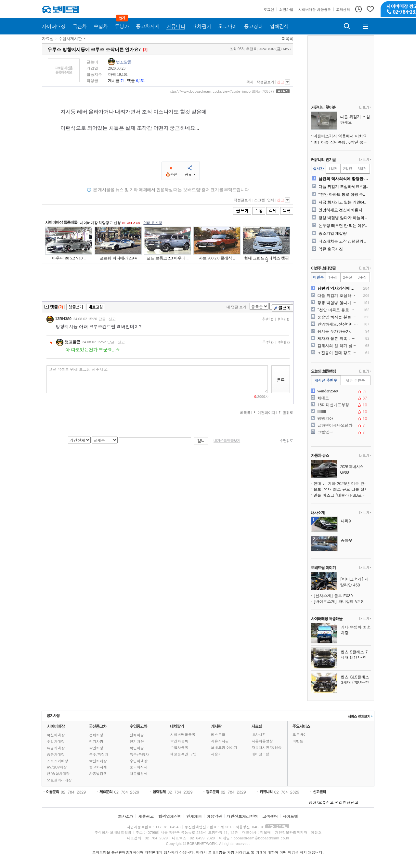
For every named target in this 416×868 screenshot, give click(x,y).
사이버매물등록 (183, 735)
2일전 (347, 169)
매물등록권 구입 (183, 754)
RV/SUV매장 (57, 767)
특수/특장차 (99, 754)
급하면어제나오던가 (340, 425)
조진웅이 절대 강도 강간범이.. (338, 353)
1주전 (333, 277)
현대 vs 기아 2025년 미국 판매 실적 (342, 483)
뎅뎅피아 (340, 418)
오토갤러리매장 (59, 780)
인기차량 (96, 741)
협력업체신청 (170, 816)
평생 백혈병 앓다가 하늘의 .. (343, 218)
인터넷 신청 (153, 223)
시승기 (216, 754)
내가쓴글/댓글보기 (227, 441)
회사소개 (126, 816)
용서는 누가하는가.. (335, 331)
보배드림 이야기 (224, 748)
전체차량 (96, 735)
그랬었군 (340, 432)
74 (123, 81)
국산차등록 (179, 741)
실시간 (318, 169)
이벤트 (298, 741)
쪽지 (250, 82)
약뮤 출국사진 (331, 249)
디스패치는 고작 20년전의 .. (342, 241)
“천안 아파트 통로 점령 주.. (342, 194)
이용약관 (214, 816)
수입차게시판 (70, 39)
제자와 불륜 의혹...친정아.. (338, 338)
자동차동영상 (262, 741)
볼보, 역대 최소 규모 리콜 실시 (341, 489)
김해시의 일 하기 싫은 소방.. (338, 346)
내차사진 (259, 735)
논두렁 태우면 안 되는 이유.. (343, 226)
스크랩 (260, 200)
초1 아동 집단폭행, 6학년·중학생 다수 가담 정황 (342, 142)
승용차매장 (56, 754)
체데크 (340, 398)
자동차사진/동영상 (267, 748)
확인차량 (96, 748)
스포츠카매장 (58, 761)
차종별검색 (98, 774)
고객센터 (270, 816)
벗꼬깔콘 (124, 62)
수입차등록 (179, 748)
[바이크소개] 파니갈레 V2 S (339, 601)
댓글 (131, 81)
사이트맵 (290, 816)
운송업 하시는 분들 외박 (338, 317)
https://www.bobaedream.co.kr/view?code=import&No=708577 (222, 91)
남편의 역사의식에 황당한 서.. (344, 179)
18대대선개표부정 (340, 405)
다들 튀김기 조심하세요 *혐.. (343, 187)
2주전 (347, 277)
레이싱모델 (260, 754)
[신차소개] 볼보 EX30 (333, 595)
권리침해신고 (347, 802)
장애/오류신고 (321, 802)
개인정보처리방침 (242, 816)
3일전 (362, 169)
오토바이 (300, 735)
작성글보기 (265, 82)
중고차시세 (98, 767)
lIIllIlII (340, 412)
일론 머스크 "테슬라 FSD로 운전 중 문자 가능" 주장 (342, 495)
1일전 (333, 169)
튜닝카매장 (56, 748)
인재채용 (194, 816)
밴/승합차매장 (58, 774)
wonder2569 (340, 391)
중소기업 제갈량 (333, 233)
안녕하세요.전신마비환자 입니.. (344, 210)
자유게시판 (220, 741)
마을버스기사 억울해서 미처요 (340, 136)
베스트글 (218, 735)
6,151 (140, 81)
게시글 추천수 (326, 380)
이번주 (318, 277)
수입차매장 (56, 741)
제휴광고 (146, 816)
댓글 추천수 (355, 380)
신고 (280, 82)
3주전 (362, 277)
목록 (289, 39)
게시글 (114, 81)
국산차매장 (56, 735)
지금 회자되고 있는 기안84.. (342, 202)
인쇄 (271, 200)
